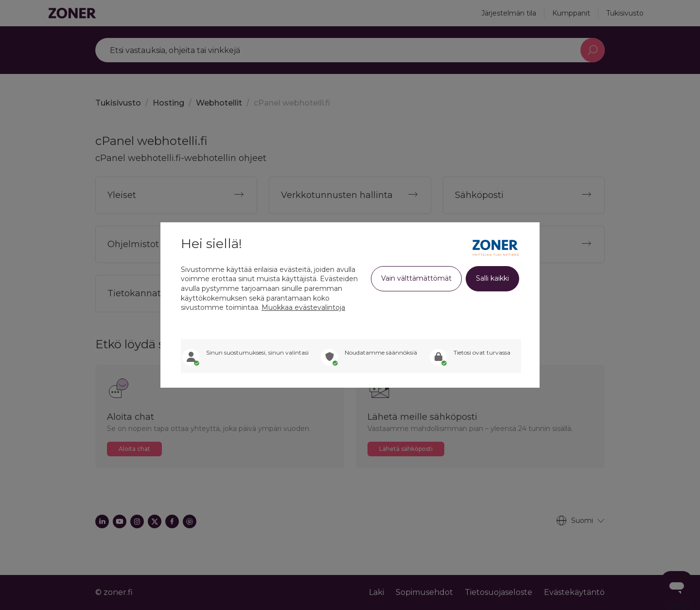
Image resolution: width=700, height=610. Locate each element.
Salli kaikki (492, 278)
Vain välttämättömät (416, 278)
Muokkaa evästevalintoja (303, 307)
